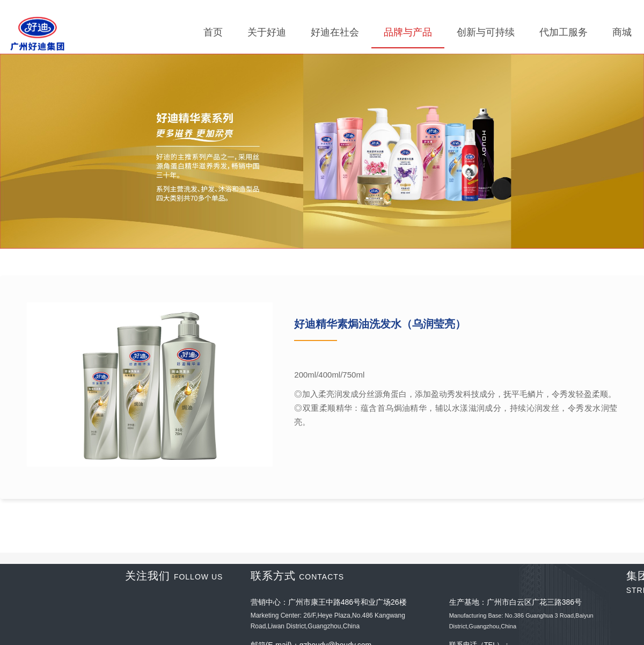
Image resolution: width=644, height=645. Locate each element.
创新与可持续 (486, 32)
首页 (213, 32)
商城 (622, 32)
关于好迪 (267, 32)
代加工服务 (563, 32)
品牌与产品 (408, 32)
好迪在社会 (335, 32)
